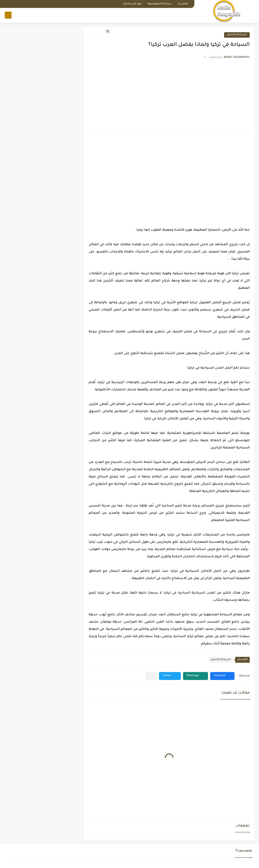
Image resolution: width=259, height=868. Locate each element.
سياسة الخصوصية (160, 4)
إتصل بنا (183, 4)
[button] (222, 676)
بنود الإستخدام (133, 4)
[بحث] (8, 15)
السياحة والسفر (237, 35)
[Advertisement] (169, 96)
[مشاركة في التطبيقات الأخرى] (151, 676)
